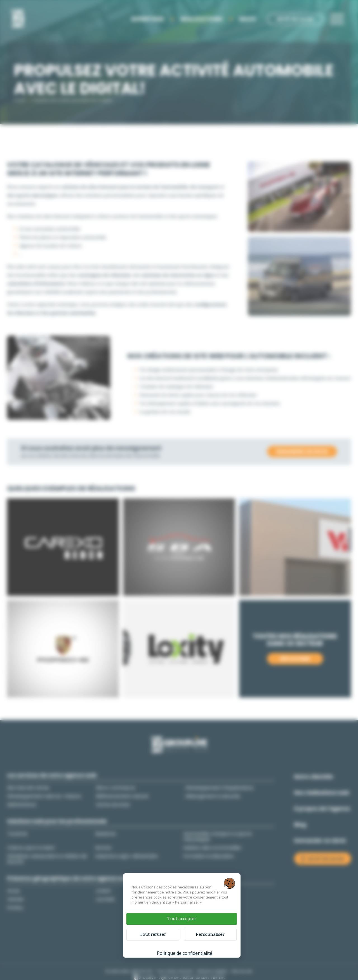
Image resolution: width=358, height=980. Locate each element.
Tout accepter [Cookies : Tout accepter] (182, 919)
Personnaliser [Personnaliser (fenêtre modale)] (210, 935)
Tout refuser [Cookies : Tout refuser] (153, 935)
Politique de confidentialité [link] (185, 953)
